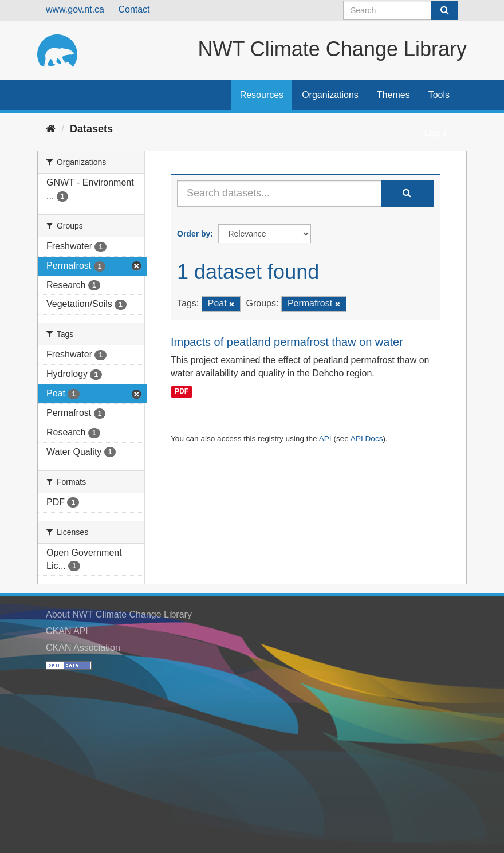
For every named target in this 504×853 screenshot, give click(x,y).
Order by (194, 234)
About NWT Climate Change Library (119, 614)
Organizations (330, 95)
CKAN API (67, 631)
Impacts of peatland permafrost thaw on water (287, 342)
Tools (439, 95)
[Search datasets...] (279, 194)
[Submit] (444, 10)
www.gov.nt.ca (75, 9)
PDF (182, 392)
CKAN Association (83, 648)
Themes (393, 95)
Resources (262, 95)
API (325, 439)
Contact (134, 9)
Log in (437, 133)
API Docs (367, 439)
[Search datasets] (401, 10)
